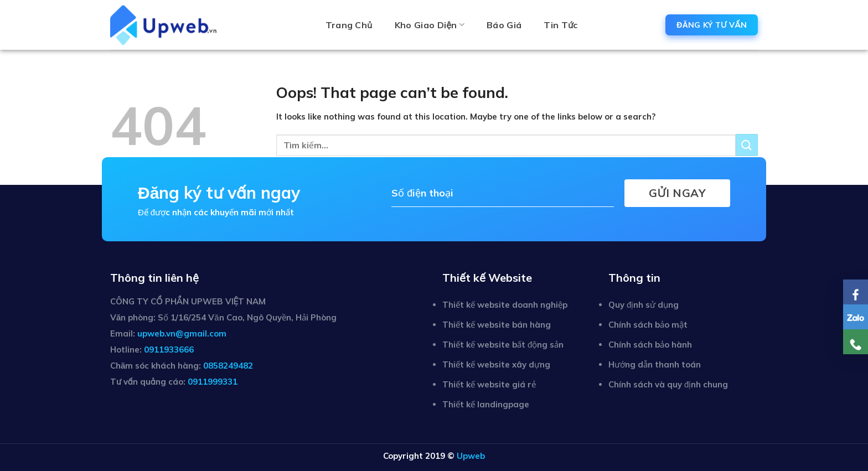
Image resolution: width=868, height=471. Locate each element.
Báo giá (504, 25)
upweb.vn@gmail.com (182, 333)
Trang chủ (349, 25)
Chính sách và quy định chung (668, 384)
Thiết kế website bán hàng (497, 325)
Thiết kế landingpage (486, 404)
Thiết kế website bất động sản (503, 345)
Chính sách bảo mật (648, 325)
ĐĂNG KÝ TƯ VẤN (712, 25)
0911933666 (169, 350)
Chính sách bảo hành (650, 345)
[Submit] (747, 145)
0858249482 (228, 366)
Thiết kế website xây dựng (496, 364)
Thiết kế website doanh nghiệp (505, 305)
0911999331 (213, 382)
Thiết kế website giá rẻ (489, 384)
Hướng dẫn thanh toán (655, 364)
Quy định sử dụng (644, 305)
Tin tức (560, 25)
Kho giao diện (430, 25)
